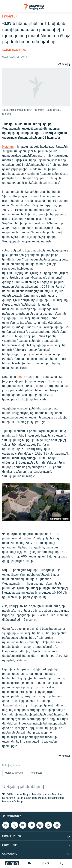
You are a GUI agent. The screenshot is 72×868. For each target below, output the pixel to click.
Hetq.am (8, 146)
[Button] (64, 64)
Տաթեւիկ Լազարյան (14, 50)
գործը (21, 377)
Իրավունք (10, 16)
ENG (46, 863)
